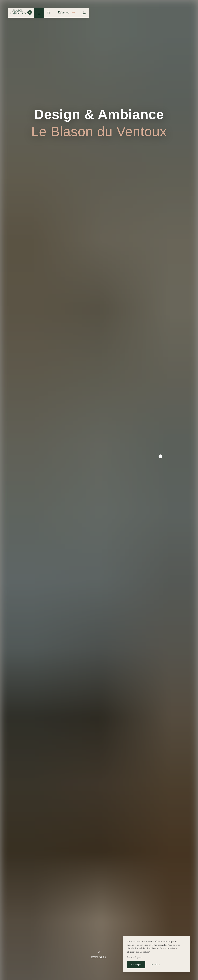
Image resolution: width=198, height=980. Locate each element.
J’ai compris (136, 965)
